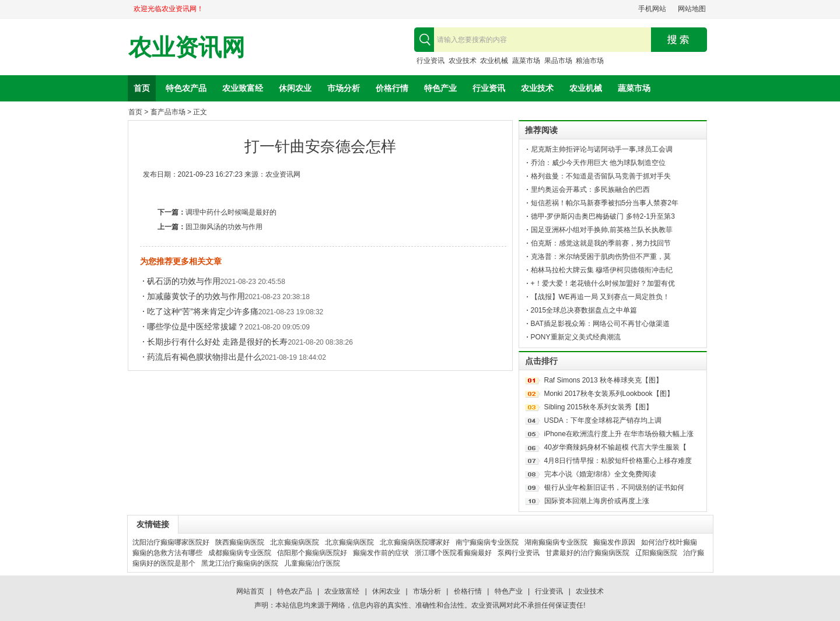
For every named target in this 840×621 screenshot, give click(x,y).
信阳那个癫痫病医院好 (312, 553)
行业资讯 (430, 61)
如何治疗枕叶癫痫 (669, 542)
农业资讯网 (187, 48)
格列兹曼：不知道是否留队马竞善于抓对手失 (601, 176)
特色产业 (440, 88)
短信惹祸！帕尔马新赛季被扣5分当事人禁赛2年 (605, 203)
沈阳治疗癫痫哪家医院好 (171, 542)
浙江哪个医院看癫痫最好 (453, 553)
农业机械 (494, 61)
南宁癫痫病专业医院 (487, 542)
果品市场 (558, 61)
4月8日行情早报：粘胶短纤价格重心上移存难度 (618, 461)
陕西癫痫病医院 (240, 542)
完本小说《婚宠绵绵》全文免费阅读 (600, 474)
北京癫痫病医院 (295, 542)
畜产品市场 (168, 112)
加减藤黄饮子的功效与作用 (196, 296)
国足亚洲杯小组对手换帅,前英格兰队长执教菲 (602, 230)
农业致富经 (243, 88)
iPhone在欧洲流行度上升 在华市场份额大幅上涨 (619, 434)
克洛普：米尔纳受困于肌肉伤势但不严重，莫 (601, 257)
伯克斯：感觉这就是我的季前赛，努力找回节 (601, 243)
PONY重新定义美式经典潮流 (576, 337)
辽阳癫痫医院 (656, 553)
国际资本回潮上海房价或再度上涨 (597, 501)
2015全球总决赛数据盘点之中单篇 (584, 310)
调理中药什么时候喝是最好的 (231, 212)
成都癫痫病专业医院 (240, 553)
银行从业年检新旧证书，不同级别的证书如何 (614, 487)
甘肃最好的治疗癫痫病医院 (587, 553)
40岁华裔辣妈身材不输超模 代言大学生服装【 (616, 447)
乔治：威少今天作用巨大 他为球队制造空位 (598, 163)
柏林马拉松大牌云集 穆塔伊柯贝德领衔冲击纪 (602, 270)
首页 (142, 88)
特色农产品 (186, 88)
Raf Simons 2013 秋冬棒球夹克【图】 (603, 380)
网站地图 (692, 9)
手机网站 (652, 9)
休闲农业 (295, 88)
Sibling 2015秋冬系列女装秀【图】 (598, 407)
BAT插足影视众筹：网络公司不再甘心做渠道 (600, 324)
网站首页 (250, 591)
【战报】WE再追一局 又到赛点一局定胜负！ (601, 297)
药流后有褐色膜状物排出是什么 (204, 357)
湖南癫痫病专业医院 (556, 542)
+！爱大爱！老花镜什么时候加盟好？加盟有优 (603, 283)
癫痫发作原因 (614, 542)
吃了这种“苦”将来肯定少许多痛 (203, 311)
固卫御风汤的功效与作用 (224, 227)
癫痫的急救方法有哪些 (167, 553)
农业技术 (463, 61)
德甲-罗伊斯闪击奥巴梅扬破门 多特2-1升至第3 (603, 216)
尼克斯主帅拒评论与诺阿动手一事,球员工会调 (602, 149)
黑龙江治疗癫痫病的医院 (240, 563)
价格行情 (392, 88)
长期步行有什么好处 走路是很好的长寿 (218, 342)
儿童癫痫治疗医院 (312, 563)
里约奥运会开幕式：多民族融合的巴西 (590, 190)
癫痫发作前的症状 (381, 553)
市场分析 (344, 88)
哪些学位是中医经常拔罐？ (196, 327)
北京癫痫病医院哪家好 (415, 542)
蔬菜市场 (526, 61)
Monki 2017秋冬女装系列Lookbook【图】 (609, 394)
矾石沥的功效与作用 (184, 281)
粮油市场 (590, 61)
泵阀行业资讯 (519, 553)
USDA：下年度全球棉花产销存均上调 (603, 420)
